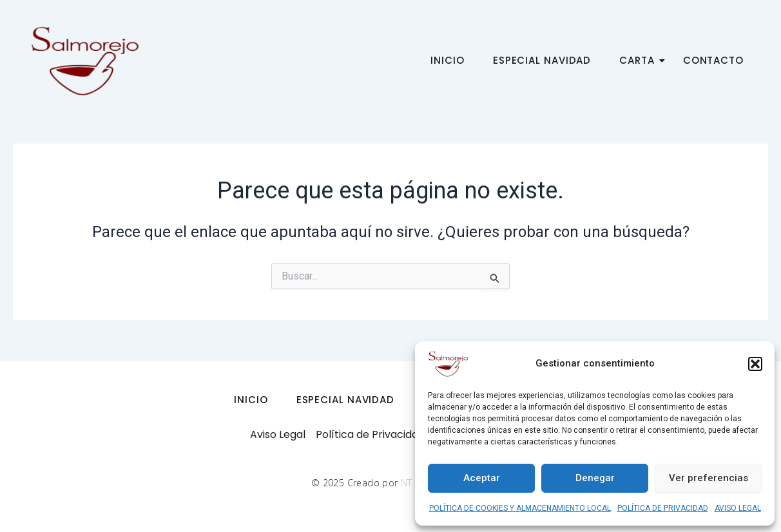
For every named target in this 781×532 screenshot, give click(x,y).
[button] (755, 364)
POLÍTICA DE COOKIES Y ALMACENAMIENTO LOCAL (520, 508)
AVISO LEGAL (738, 508)
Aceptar (482, 478)
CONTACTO (713, 60)
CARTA (641, 60)
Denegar (595, 478)
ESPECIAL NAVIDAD (542, 60)
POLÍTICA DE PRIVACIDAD (663, 508)
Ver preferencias (709, 478)
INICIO (447, 60)
